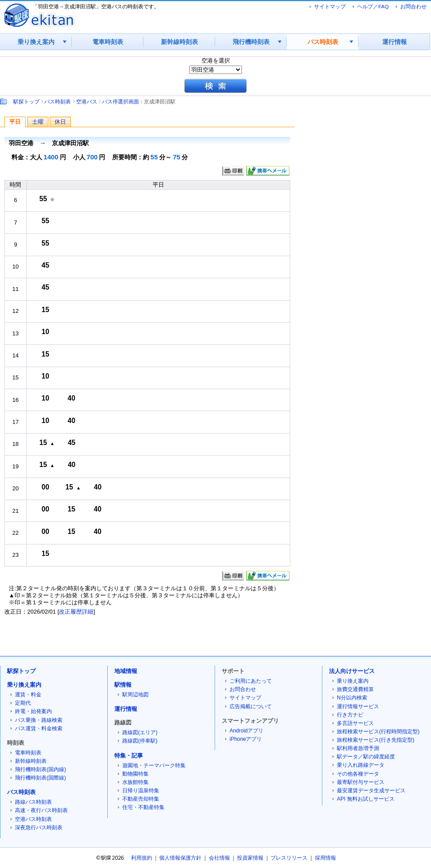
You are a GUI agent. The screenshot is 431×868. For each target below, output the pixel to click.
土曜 (38, 122)
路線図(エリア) (140, 732)
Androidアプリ (247, 731)
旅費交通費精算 (355, 689)
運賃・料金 (28, 695)
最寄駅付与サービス (361, 782)
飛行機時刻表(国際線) (40, 778)
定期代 (23, 703)
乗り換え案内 (36, 42)
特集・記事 (129, 756)
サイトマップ (330, 6)
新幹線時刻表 (179, 42)
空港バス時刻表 (33, 819)
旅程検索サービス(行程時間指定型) (378, 732)
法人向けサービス (352, 671)
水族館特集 (135, 782)
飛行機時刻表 (251, 42)
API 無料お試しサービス (366, 799)
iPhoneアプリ (246, 739)
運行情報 (394, 42)
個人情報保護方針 (180, 858)
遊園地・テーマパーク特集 (154, 765)
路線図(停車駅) (140, 741)
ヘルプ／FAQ (373, 6)
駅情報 (123, 685)
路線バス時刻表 (33, 802)
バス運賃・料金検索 (39, 728)
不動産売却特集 (141, 799)
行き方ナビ (350, 715)
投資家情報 (250, 858)
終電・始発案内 (33, 711)
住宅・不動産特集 (143, 807)
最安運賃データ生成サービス (371, 791)
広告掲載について (251, 706)
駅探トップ (26, 101)
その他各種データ (358, 774)
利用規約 (142, 858)
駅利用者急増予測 (358, 748)
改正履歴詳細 (76, 612)
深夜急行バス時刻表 (39, 828)
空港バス (87, 101)
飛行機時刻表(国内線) (40, 769)
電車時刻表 (108, 42)
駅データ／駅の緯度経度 (366, 757)
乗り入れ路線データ (361, 765)
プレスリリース (289, 858)
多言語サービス (355, 723)
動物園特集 (135, 774)
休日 (60, 122)
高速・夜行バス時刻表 (41, 810)
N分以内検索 (352, 698)
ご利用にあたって (251, 681)
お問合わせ (413, 6)
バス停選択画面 (121, 101)
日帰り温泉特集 (141, 791)
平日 (15, 122)
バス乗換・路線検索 (39, 720)
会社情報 (219, 858)
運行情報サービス (358, 706)
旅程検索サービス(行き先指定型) (376, 740)
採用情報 (325, 858)
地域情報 (126, 671)
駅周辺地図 (135, 695)
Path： (4, 101)
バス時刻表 (323, 42)
